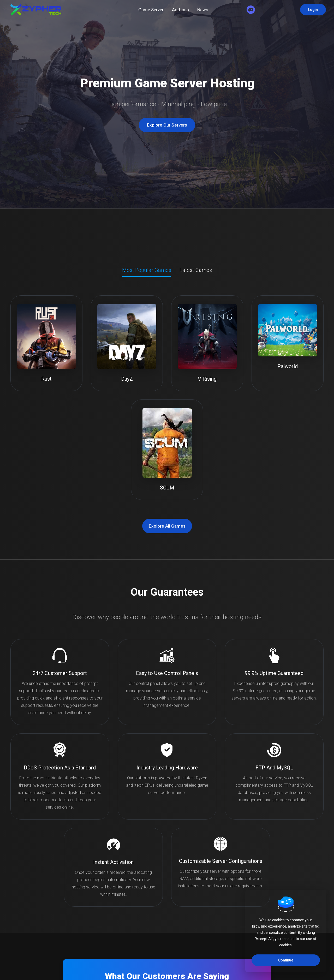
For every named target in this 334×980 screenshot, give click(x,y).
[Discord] (251, 10)
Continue (286, 960)
